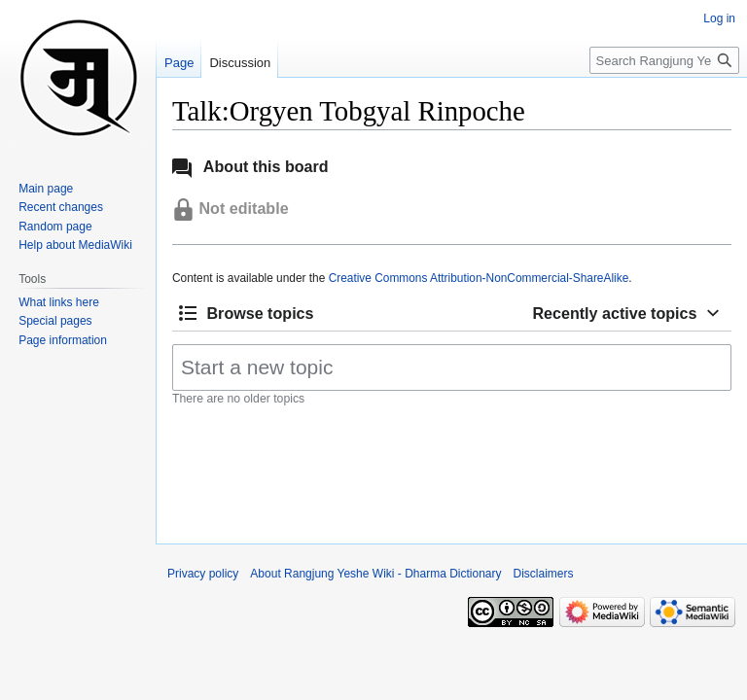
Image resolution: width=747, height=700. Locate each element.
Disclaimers (544, 574)
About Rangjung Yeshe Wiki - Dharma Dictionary (375, 574)
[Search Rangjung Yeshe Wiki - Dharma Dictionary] (664, 60)
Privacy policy (203, 574)
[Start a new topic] (452, 367)
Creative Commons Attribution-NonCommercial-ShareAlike (479, 278)
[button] (247, 314)
